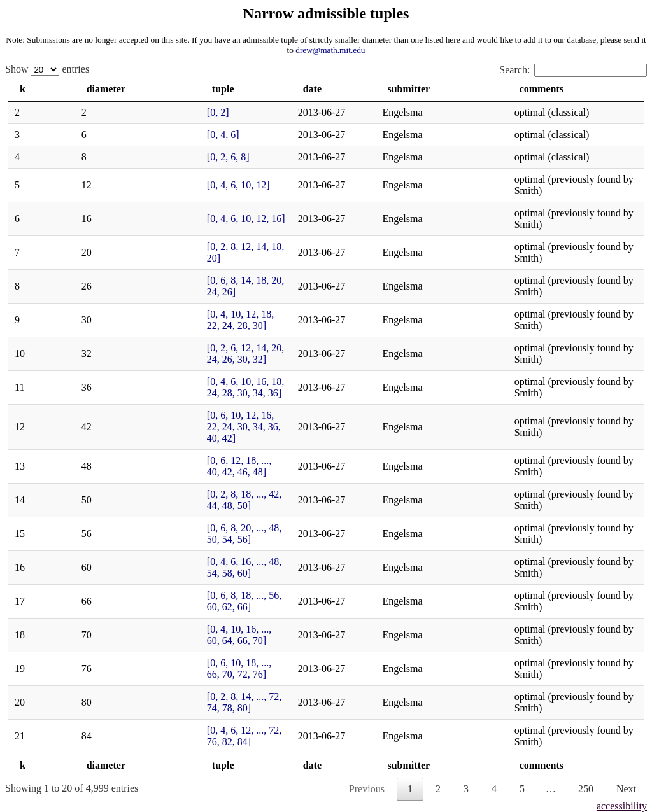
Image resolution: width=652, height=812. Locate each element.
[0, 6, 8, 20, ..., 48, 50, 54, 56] (174, 402)
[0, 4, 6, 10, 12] (145, 179)
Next (626, 583)
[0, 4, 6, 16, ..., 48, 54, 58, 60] (174, 424)
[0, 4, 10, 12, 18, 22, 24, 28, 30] (178, 268)
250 (586, 583)
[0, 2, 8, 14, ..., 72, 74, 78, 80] (174, 513)
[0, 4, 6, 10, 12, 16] (152, 201)
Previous (367, 583)
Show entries (47, 69)
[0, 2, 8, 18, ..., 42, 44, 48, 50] (174, 380)
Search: (573, 70)
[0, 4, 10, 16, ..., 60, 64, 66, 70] (177, 469)
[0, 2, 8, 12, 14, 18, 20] (160, 224)
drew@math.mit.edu (330, 50)
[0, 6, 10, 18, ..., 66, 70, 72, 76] (177, 491)
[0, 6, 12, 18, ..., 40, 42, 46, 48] (177, 357)
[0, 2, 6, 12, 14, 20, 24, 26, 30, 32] (183, 290)
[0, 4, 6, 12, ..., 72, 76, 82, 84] (174, 535)
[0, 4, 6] (130, 135)
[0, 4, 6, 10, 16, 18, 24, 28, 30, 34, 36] (191, 313)
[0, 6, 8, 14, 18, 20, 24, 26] (168, 246)
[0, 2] (124, 112)
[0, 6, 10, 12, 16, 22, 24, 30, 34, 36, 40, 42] (201, 335)
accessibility (622, 600)
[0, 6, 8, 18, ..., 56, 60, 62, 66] (174, 446)
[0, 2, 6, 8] (135, 157)
